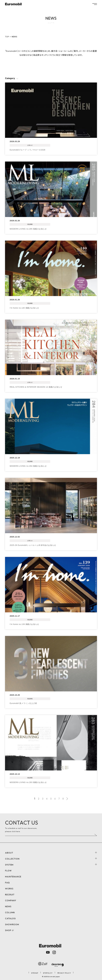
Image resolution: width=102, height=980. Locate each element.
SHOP (8, 930)
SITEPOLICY (48, 973)
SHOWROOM (12, 924)
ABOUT (9, 853)
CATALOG (10, 918)
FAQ (7, 883)
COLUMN (10, 912)
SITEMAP (35, 973)
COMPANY (11, 900)
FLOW (8, 871)
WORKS (9, 889)
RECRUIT (10, 895)
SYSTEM (9, 865)
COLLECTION (12, 859)
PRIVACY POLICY (64, 973)
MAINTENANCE (13, 877)
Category (10, 78)
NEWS (8, 906)
